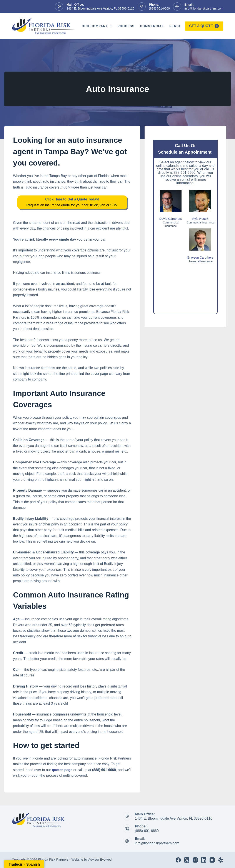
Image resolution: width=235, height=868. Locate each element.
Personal (179, 26)
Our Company (98, 26)
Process (126, 26)
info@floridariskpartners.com (204, 8)
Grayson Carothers (200, 258)
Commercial (152, 26)
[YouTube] (212, 860)
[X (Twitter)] (187, 860)
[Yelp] (221, 860)
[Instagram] (195, 860)
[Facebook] (178, 860)
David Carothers (171, 219)
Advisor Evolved (100, 859)
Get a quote (204, 26)
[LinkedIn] (204, 860)
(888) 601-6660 (159, 8)
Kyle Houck (200, 219)
